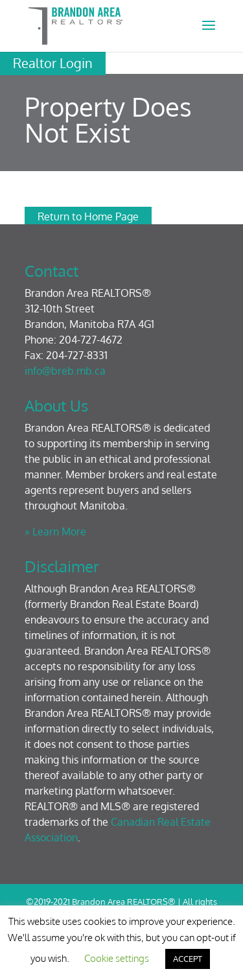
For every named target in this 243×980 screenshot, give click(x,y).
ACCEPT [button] (188, 959)
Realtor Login (53, 63)
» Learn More (55, 531)
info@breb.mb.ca (65, 371)
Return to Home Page (88, 216)
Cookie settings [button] (117, 958)
